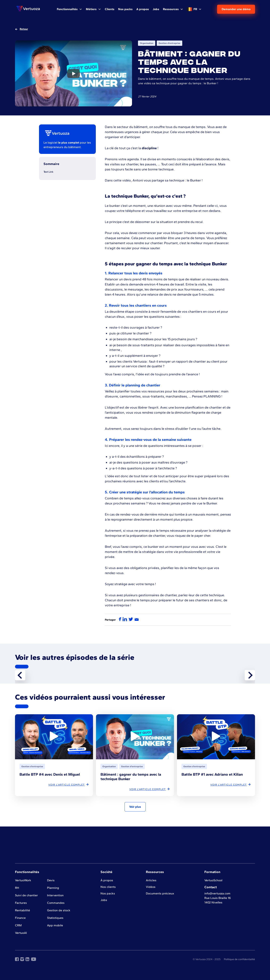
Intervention (55, 895)
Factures (21, 903)
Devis (51, 880)
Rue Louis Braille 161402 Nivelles (218, 900)
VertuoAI (21, 933)
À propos (107, 880)
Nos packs (108, 893)
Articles (151, 880)
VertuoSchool (213, 880)
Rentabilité (22, 910)
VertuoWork (23, 880)
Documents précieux (160, 893)
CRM (18, 925)
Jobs (104, 900)
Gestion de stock (59, 910)
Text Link (48, 172)
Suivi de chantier (26, 895)
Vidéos (151, 887)
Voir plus (135, 807)
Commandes (56, 903)
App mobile (55, 925)
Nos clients (108, 887)
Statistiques (55, 918)
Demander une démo (236, 9)
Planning (53, 888)
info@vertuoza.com (217, 893)
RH (17, 888)
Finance (20, 918)
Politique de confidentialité (239, 959)
